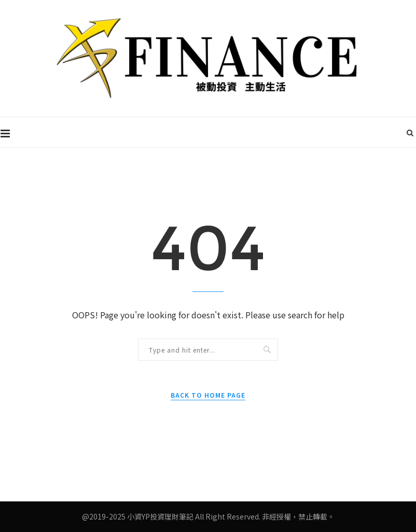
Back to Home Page (208, 395)
